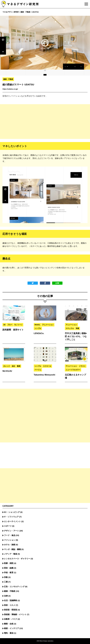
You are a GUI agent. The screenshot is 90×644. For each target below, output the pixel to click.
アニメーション (48, 325)
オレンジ (7, 366)
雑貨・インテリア (11, 628)
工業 (6, 582)
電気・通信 (9, 633)
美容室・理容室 (11, 610)
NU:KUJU (7, 371)
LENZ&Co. (39, 333)
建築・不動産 (8, 79)
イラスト (82, 366)
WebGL (37, 325)
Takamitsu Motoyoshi (45, 375)
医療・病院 (9, 563)
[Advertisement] (45, 122)
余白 (13, 366)
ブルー (10, 325)
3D (4, 325)
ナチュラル (70, 328)
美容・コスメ (10, 605)
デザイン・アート (11, 531)
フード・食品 (10, 535)
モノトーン (18, 325)
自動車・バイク (11, 619)
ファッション (10, 540)
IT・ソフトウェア (11, 517)
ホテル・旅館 (10, 545)
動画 (19, 366)
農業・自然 (9, 624)
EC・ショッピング (12, 512)
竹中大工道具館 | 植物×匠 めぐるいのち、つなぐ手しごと (76, 336)
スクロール (47, 366)
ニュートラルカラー (73, 370)
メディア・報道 (11, 554)
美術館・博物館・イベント (15, 614)
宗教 (6, 577)
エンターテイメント (12, 521)
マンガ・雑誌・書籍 (12, 549)
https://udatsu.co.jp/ (10, 89)
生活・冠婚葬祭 (11, 600)
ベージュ (38, 370)
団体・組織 (9, 568)
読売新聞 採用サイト (13, 330)
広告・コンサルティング (14, 587)
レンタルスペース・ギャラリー (17, 559)
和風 (77, 328)
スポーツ (8, 526)
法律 (6, 596)
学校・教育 (9, 572)
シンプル (38, 328)
